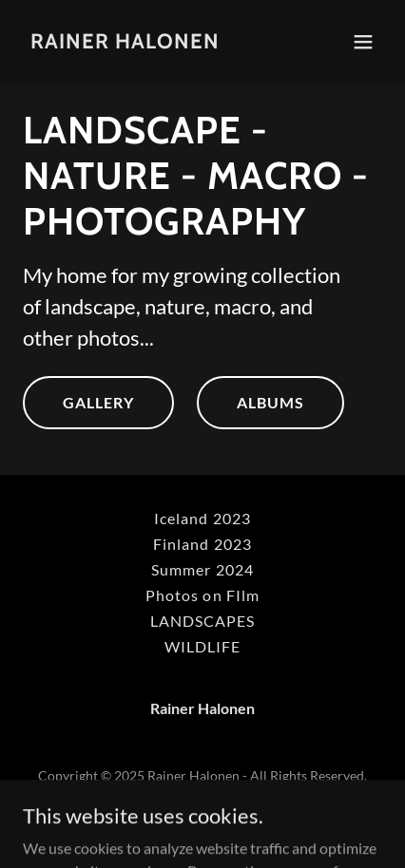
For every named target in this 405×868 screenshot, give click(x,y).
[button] (363, 42)
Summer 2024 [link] (202, 569)
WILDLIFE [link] (202, 646)
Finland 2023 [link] (202, 544)
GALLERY (98, 402)
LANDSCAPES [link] (202, 621)
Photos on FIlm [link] (202, 595)
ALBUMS (270, 402)
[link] (125, 42)
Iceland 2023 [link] (202, 518)
